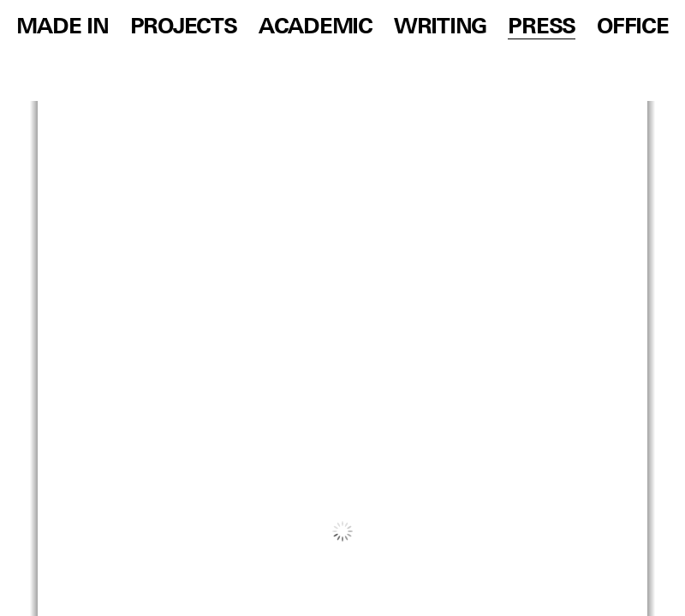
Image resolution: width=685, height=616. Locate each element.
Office (632, 27)
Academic (316, 27)
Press (542, 27)
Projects (184, 27)
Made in (62, 27)
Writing (440, 27)
